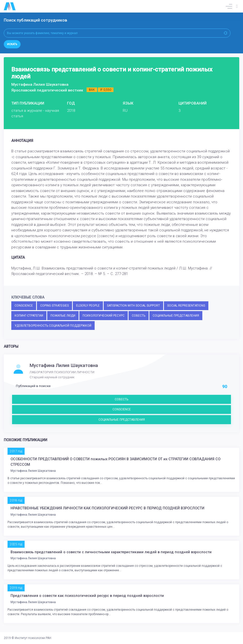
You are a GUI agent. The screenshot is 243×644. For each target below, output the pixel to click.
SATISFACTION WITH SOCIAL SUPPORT (133, 306)
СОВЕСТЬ (139, 316)
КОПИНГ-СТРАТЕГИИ (29, 316)
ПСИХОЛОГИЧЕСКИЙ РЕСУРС (104, 316)
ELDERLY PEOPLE (88, 306)
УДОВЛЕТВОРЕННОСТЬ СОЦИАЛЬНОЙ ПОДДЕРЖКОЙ (53, 326)
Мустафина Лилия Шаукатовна (64, 365)
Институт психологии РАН (33, 638)
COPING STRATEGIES (54, 306)
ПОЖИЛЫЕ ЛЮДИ (63, 316)
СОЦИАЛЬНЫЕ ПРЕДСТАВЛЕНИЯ (176, 316)
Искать (12, 44)
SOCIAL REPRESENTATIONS (186, 306)
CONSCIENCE (24, 306)
